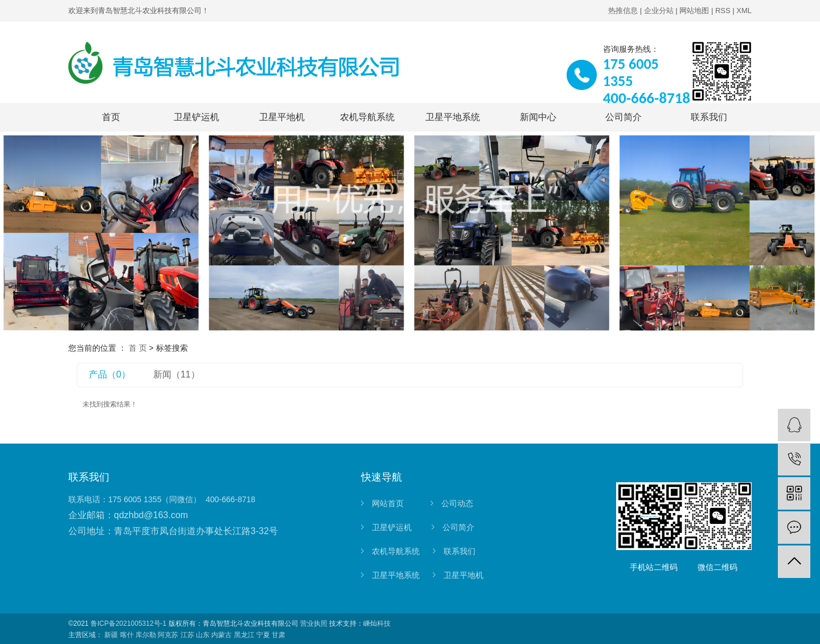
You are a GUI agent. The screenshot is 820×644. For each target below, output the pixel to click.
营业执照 (314, 624)
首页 (111, 117)
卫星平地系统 (453, 117)
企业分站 (659, 11)
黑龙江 (244, 635)
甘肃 (278, 635)
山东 (203, 635)
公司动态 (457, 503)
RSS (723, 11)
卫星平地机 (282, 117)
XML (744, 11)
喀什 (127, 635)
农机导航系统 (367, 117)
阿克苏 (168, 635)
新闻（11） (177, 374)
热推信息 (623, 11)
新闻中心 (538, 117)
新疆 (111, 635)
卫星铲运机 (196, 117)
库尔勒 (146, 635)
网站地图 (694, 11)
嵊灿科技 (377, 624)
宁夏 (263, 635)
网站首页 (388, 503)
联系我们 (709, 117)
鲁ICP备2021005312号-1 (128, 624)
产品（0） (110, 374)
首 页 (138, 348)
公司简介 (624, 117)
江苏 (187, 635)
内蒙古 (222, 635)
